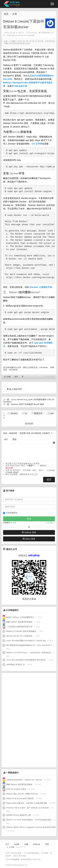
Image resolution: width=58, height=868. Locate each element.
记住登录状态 (10, 513)
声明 (47, 844)
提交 (49, 479)
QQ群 (17, 844)
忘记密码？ (50, 523)
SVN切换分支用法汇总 (16, 665)
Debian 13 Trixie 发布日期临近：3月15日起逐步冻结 (29, 820)
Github (37, 844)
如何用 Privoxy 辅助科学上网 (18, 815)
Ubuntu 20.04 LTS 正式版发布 (19, 636)
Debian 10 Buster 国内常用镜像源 (21, 631)
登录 (28, 433)
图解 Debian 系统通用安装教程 (19, 622)
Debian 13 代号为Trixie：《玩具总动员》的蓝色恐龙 (29, 653)
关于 (7, 844)
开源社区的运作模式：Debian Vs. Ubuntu (24, 780)
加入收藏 (7, 377)
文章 (15, 14)
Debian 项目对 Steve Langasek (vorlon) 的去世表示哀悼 (31, 827)
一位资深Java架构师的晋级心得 (19, 627)
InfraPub (13, 370)
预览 (15, 439)
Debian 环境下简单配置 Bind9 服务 (28, 404)
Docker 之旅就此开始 (41, 287)
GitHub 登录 (29, 532)
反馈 (26, 844)
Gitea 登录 (29, 539)
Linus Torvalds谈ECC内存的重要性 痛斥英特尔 (26, 660)
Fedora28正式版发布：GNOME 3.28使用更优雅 (27, 803)
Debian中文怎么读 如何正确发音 (20, 798)
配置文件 (37, 413)
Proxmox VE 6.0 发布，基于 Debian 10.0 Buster (28, 808)
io (25, 413)
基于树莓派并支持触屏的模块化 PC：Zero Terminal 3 (29, 645)
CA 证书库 (37, 144)
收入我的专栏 (15, 389)
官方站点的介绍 (19, 86)
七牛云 (17, 859)
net (51, 413)
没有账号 (46, 433)
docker (13, 413)
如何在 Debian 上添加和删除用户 (20, 617)
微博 (16, 377)
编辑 (6, 439)
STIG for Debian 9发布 (16, 789)
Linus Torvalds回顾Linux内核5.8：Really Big (26, 641)
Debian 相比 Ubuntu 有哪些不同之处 (22, 794)
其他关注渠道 (29, 599)
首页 (6, 14)
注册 (14, 523)
